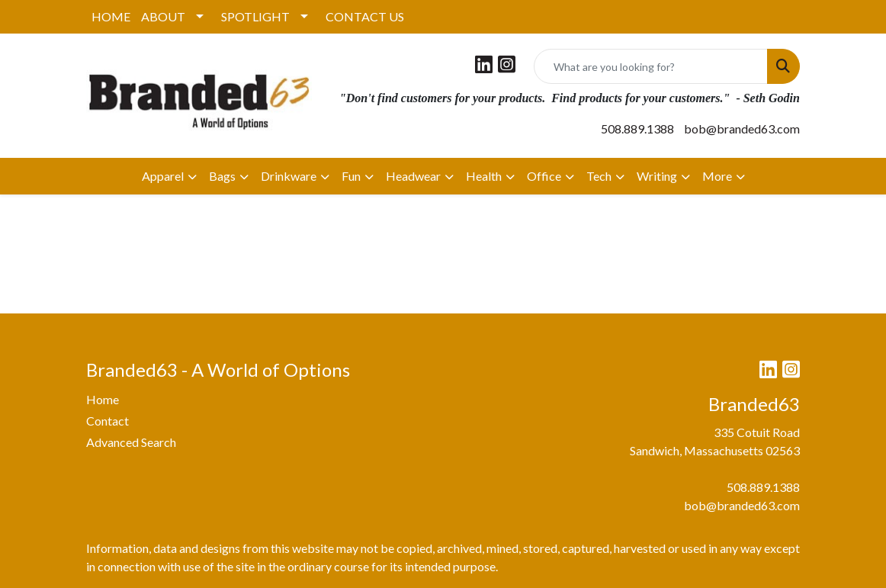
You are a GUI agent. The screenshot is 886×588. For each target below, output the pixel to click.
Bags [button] (222, 176)
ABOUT (163, 16)
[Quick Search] (651, 66)
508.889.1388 (637, 129)
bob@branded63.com (742, 129)
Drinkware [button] (289, 176)
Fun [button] (351, 176)
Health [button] (484, 176)
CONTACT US (365, 16)
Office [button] (544, 176)
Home (103, 399)
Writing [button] (657, 176)
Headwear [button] (413, 176)
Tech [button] (599, 176)
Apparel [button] (163, 176)
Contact (108, 421)
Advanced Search (131, 442)
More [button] (717, 176)
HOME (111, 16)
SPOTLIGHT (255, 16)
